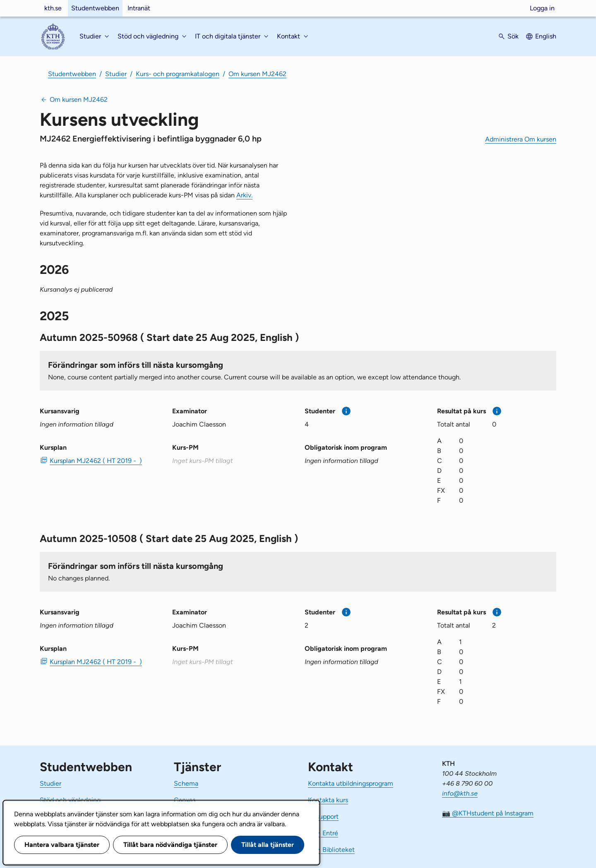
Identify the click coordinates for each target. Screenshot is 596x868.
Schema (186, 783)
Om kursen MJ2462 (257, 74)
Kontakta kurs (328, 800)
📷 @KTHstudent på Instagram (488, 813)
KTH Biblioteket (331, 850)
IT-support (323, 816)
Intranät (139, 8)
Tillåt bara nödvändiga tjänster (170, 845)
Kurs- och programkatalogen (178, 74)
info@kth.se (460, 793)
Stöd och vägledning (70, 800)
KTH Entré (323, 833)
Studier (116, 74)
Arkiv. (244, 195)
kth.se (53, 8)
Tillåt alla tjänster (268, 845)
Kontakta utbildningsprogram (351, 783)
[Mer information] (346, 411)
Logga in (542, 8)
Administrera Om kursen (521, 139)
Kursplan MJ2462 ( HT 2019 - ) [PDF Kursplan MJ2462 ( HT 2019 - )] (96, 461)
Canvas (185, 800)
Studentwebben (95, 8)
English (546, 36)
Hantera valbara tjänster (62, 845)
